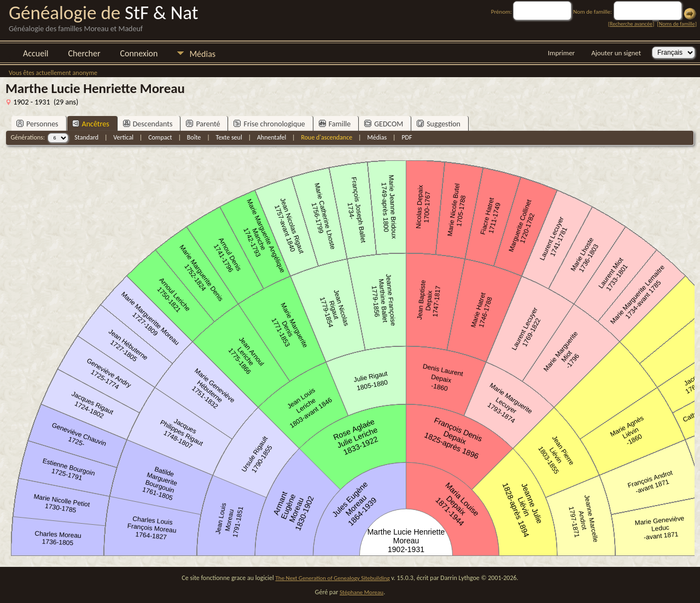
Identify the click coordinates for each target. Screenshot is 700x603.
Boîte (194, 137)
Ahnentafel (272, 137)
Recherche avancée (631, 24)
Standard (86, 137)
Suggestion (439, 124)
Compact (160, 137)
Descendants (148, 124)
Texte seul (229, 137)
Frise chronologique (269, 124)
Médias (202, 54)
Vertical (123, 137)
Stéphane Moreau (361, 592)
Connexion (139, 53)
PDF (407, 137)
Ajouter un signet (616, 53)
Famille (335, 124)
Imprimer (561, 53)
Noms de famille (677, 24)
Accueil (36, 53)
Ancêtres (91, 124)
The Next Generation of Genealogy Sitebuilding (333, 578)
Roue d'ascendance (326, 137)
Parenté (203, 124)
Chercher (84, 53)
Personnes (37, 124)
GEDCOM (384, 124)
